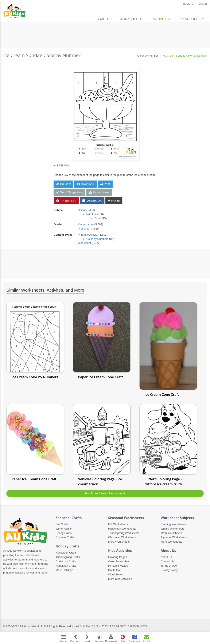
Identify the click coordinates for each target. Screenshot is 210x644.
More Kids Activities (120, 579)
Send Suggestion (69, 192)
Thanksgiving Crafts (68, 557)
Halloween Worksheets (122, 529)
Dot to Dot (114, 570)
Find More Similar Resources (105, 493)
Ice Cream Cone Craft (162, 394)
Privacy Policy (169, 570)
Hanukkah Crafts (66, 566)
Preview (63, 184)
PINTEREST (66, 201)
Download (85, 184)
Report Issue (99, 192)
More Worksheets (119, 542)
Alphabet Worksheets (174, 537)
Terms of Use (169, 566)
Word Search (116, 574)
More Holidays (64, 570)
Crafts (103, 19)
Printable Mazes (118, 566)
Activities (161, 19)
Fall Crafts (62, 524)
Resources (190, 19)
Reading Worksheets (173, 524)
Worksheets (131, 19)
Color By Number (119, 561)
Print (105, 184)
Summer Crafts (65, 537)
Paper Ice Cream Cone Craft (100, 377)
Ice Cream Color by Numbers (35, 377)
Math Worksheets (171, 533)
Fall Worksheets (118, 524)
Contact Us (167, 561)
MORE (114, 201)
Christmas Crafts (66, 561)
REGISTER (189, 4)
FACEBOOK (92, 201)
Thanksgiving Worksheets (124, 533)
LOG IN (203, 4)
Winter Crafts (64, 529)
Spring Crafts (64, 533)
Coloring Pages (118, 557)
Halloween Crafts (66, 553)
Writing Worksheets (172, 529)
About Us (166, 557)
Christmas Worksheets (122, 537)
